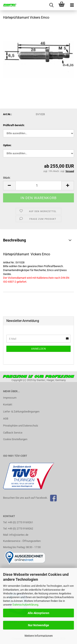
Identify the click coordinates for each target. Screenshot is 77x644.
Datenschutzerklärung (25, 605)
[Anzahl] (38, 186)
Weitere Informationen (39, 636)
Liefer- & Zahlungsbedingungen (21, 412)
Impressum (10, 398)
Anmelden (39, 349)
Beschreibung (14, 240)
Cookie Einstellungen (15, 439)
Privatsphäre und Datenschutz (21, 426)
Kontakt (8, 404)
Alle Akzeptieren (38, 613)
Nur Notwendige (38, 625)
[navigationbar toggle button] (72, 5)
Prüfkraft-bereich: (14, 125)
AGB (6, 419)
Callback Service (13, 433)
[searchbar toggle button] (51, 5)
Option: (7, 145)
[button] (9, 186)
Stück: (7, 178)
